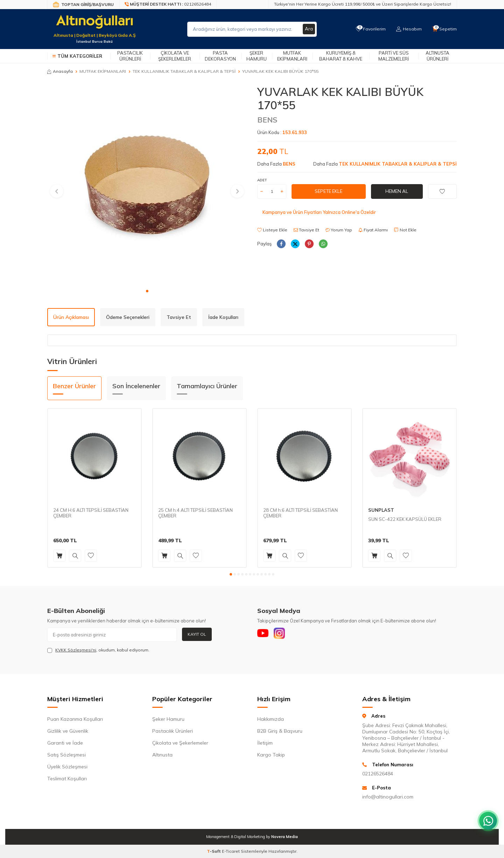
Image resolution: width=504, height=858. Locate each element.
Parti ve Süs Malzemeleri (394, 56)
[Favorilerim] (369, 29)
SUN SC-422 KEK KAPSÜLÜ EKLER (405, 519)
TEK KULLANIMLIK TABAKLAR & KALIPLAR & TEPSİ (184, 71)
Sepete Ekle (329, 191)
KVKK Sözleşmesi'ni (76, 650)
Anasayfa (60, 71)
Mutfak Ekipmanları (292, 56)
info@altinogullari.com (388, 797)
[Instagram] (283, 635)
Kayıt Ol (197, 634)
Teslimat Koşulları (67, 779)
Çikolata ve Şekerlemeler (175, 56)
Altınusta (162, 755)
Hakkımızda (271, 719)
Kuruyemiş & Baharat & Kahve (341, 56)
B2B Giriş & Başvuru (280, 731)
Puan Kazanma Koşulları (75, 719)
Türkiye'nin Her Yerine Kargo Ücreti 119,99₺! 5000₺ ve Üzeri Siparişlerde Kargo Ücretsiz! (363, 4)
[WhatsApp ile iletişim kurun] (486, 816)
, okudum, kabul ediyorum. (98, 650)
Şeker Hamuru (257, 56)
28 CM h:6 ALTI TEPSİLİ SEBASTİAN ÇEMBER (300, 513)
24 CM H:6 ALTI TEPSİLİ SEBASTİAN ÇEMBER (91, 513)
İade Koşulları (223, 317)
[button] (147, 291)
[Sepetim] (444, 29)
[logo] (94, 25)
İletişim (265, 743)
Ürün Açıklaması (71, 317)
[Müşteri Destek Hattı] (168, 5)
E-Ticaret (231, 851)
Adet (262, 180)
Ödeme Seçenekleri (128, 317)
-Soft (214, 851)
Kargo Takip (271, 755)
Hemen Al (397, 191)
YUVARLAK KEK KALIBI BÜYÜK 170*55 (280, 71)
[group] (147, 185)
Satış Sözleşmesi (66, 755)
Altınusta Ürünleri (437, 56)
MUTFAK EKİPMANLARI (103, 71)
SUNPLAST (381, 510)
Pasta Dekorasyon (220, 56)
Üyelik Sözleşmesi (67, 767)
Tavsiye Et (306, 230)
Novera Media (285, 837)
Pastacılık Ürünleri (130, 56)
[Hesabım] (408, 29)
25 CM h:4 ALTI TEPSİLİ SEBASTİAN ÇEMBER (195, 513)
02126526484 (378, 774)
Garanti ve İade (65, 743)
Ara (309, 29)
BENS (267, 120)
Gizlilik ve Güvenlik (68, 731)
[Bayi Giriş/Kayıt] (83, 5)
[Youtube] (264, 635)
